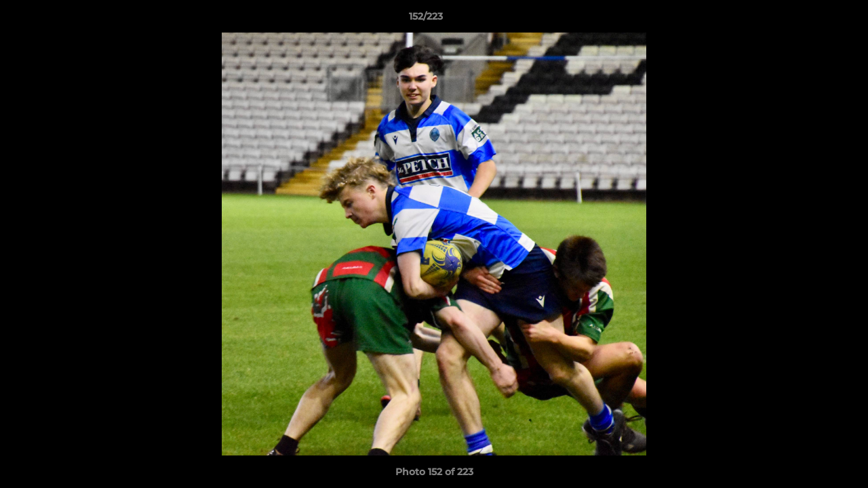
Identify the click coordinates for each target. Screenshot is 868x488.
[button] (811, 20)
